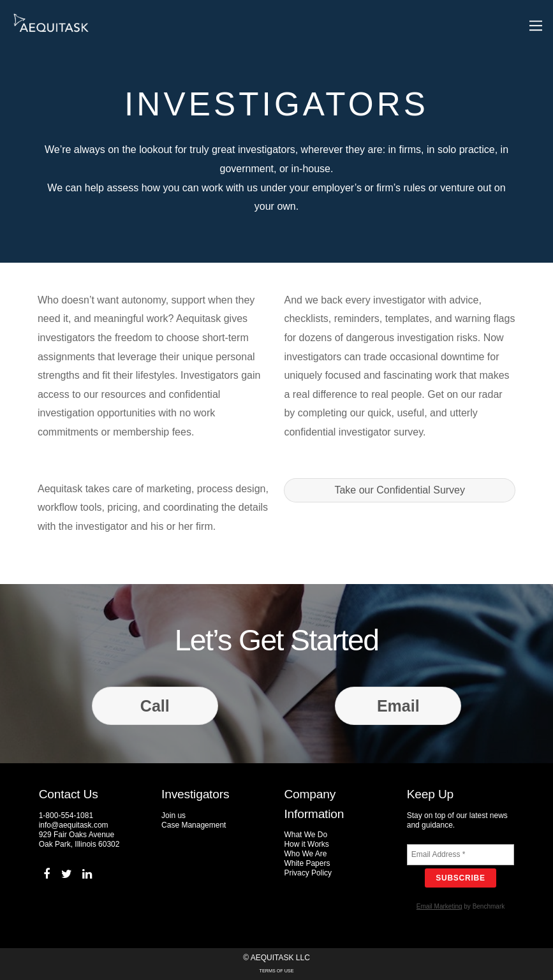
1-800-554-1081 (66, 815)
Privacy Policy (308, 873)
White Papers (307, 863)
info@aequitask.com (74, 825)
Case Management (194, 825)
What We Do (306, 835)
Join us (173, 815)
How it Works (306, 844)
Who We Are (305, 854)
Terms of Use (277, 971)
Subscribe (461, 878)
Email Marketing (439, 906)
